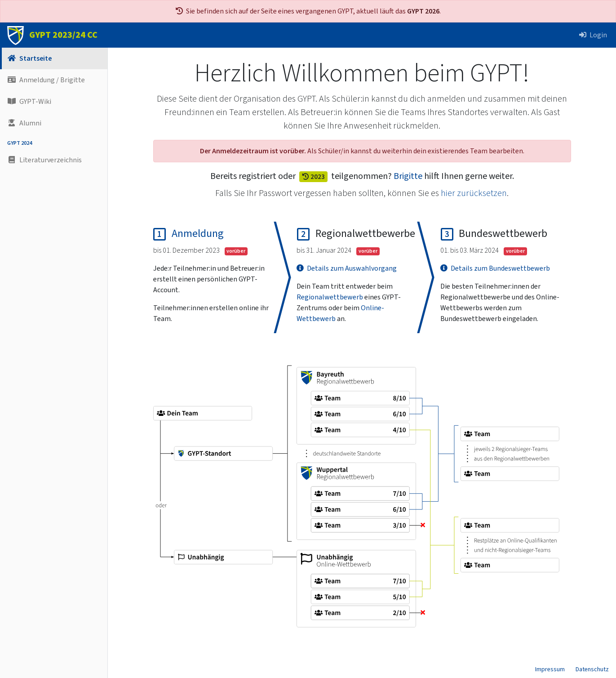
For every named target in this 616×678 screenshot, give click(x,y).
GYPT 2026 (423, 11)
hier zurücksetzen (474, 193)
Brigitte (408, 176)
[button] (54, 160)
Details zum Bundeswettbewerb (495, 268)
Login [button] (593, 35)
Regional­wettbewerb (330, 297)
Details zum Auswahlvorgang (347, 268)
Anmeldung (198, 234)
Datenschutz (592, 669)
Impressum (550, 669)
